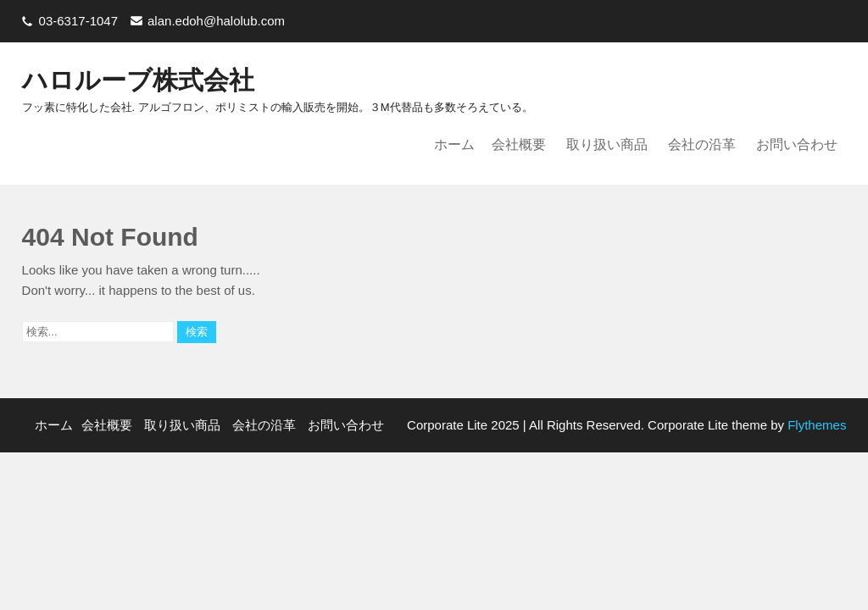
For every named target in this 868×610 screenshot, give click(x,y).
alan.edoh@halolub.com (216, 21)
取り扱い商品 (607, 144)
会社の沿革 (702, 144)
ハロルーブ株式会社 (138, 80)
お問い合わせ (797, 144)
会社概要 (519, 144)
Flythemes (815, 425)
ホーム (454, 144)
